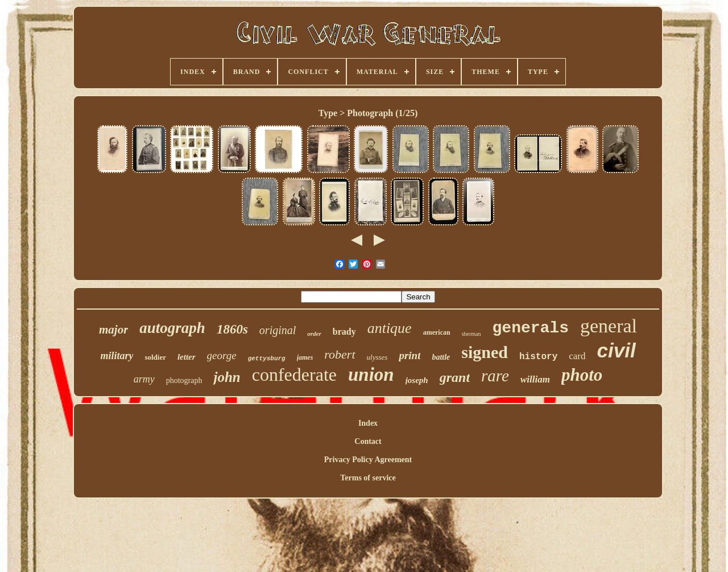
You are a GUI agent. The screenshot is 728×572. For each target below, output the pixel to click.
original (278, 330)
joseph (417, 380)
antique (390, 328)
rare (495, 376)
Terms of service (368, 478)
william (535, 379)
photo (582, 375)
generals (531, 328)
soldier (155, 357)
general (609, 326)
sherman (471, 334)
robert (340, 354)
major (113, 330)
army (144, 379)
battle (441, 357)
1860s (232, 329)
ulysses (377, 357)
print (409, 355)
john (227, 377)
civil (617, 350)
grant (455, 377)
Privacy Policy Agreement (368, 460)
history (538, 357)
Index (368, 423)
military (117, 356)
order (314, 334)
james (305, 357)
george (222, 355)
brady (344, 332)
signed (485, 352)
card (577, 356)
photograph (184, 380)
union (371, 375)
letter (187, 357)
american (437, 332)
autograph (172, 328)
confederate (294, 375)
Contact (368, 441)
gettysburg (267, 359)
